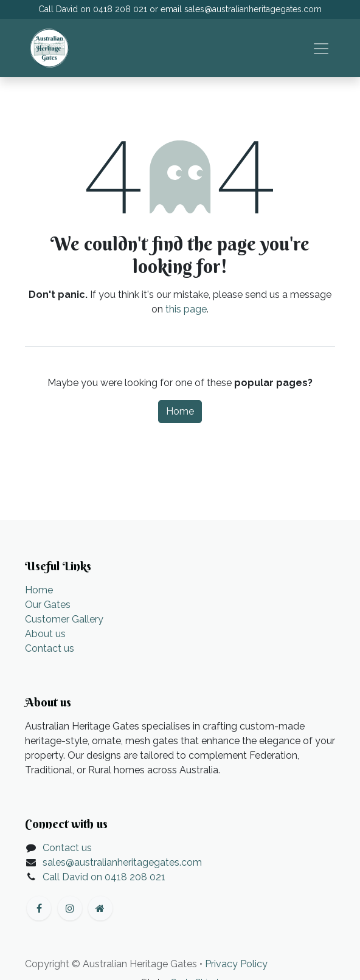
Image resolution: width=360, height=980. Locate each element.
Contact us (50, 648)
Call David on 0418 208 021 (104, 877)
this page (186, 309)
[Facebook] (39, 908)
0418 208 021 (120, 9)
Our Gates (48, 605)
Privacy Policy (236, 964)
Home (180, 411)
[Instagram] (70, 908)
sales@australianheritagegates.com (253, 9)
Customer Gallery (64, 619)
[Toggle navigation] (321, 48)
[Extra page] (100, 908)
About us (45, 634)
